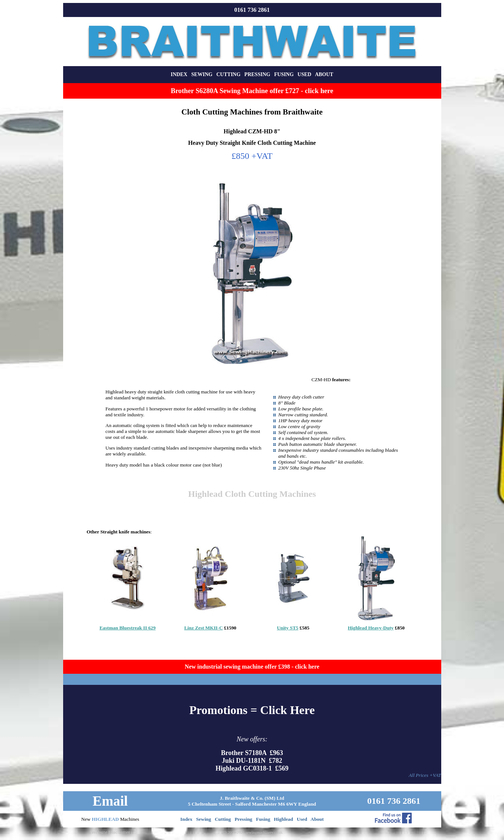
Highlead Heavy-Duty (371, 628)
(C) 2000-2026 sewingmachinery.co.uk (252, 832)
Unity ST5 (288, 628)
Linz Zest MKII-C (203, 628)
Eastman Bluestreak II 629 (127, 628)
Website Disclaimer (111, 832)
